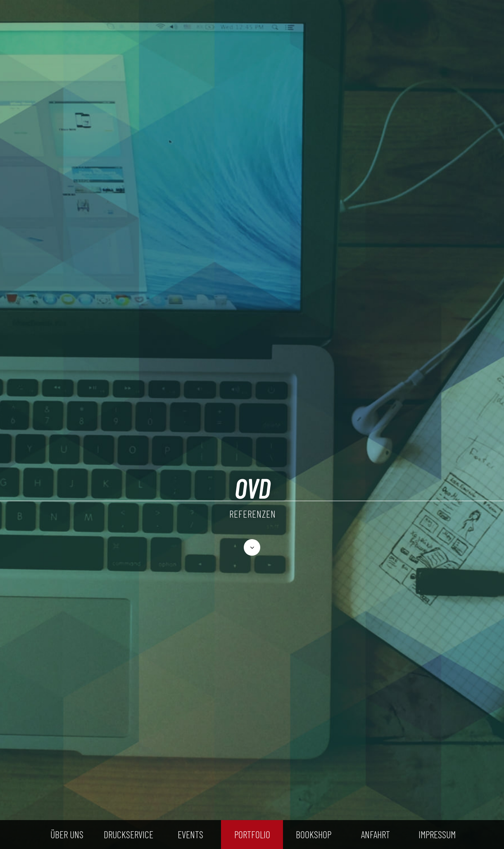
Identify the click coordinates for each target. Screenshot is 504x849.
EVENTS (190, 834)
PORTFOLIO (252, 834)
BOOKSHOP (314, 834)
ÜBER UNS (67, 834)
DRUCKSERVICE (128, 834)
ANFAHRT (376, 834)
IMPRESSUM (437, 834)
